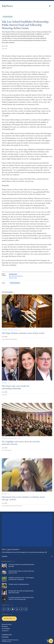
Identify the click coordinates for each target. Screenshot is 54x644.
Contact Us (5, 631)
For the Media (6, 629)
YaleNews (7, 6)
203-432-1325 (13, 280)
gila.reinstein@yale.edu (16, 278)
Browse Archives (7, 624)
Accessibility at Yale (7, 635)
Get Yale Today (9, 618)
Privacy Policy (5, 637)
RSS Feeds (5, 626)
